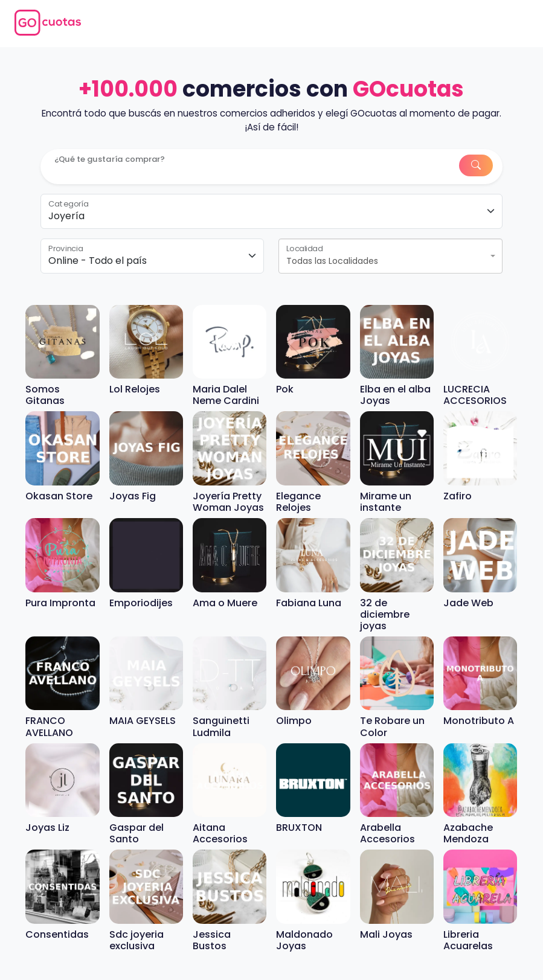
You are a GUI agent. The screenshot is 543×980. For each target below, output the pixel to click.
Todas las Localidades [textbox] (332, 261)
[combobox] (390, 256)
